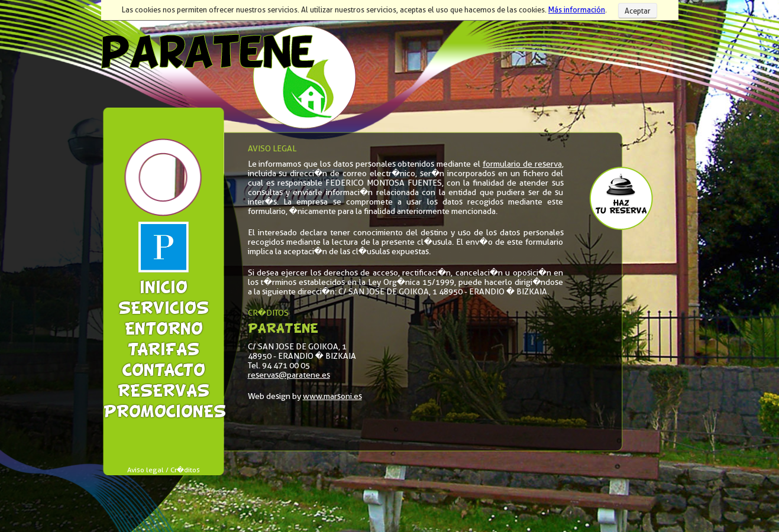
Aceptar (638, 11)
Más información (577, 9)
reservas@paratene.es (289, 375)
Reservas (164, 392)
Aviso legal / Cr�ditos (164, 470)
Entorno (164, 330)
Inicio (164, 288)
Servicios (164, 309)
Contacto (164, 371)
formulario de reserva (522, 164)
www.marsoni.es (332, 396)
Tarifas (164, 351)
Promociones (164, 413)
